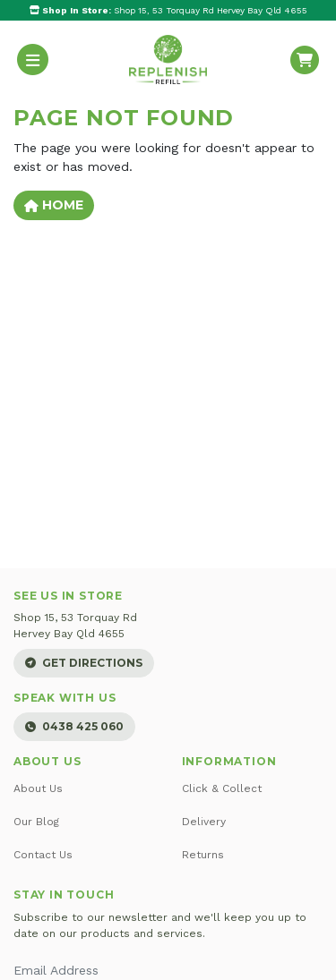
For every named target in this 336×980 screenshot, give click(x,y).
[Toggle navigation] (33, 60)
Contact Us (43, 855)
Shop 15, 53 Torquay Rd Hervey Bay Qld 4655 (168, 10)
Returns (203, 855)
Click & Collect (222, 788)
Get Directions (84, 663)
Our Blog (36, 822)
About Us (38, 788)
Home (54, 205)
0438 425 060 (74, 726)
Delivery (204, 822)
